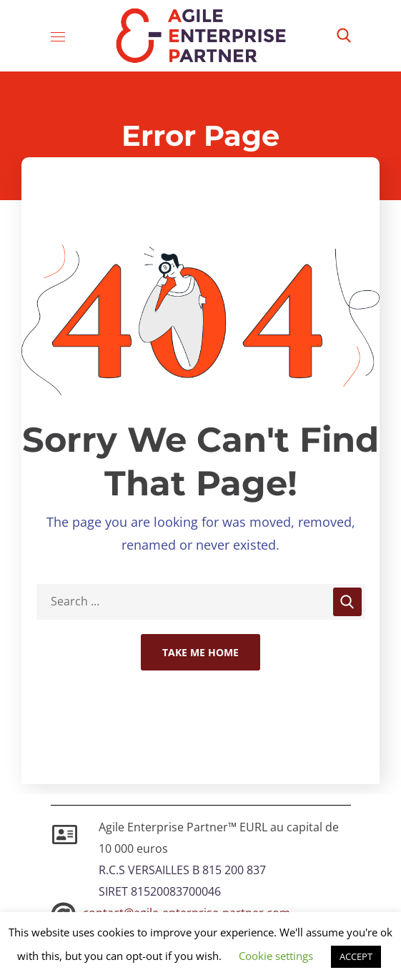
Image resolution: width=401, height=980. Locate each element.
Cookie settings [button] (276, 956)
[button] (344, 36)
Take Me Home (200, 652)
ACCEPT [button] (356, 956)
